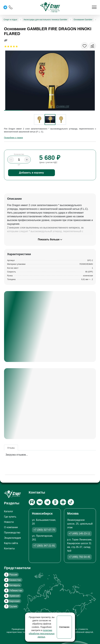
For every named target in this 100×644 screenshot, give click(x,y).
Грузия (11, 606)
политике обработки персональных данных (42, 634)
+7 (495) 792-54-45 (79, 557)
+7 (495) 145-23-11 (79, 533)
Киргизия (12, 601)
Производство (12, 533)
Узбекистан (13, 591)
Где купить (10, 517)
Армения (12, 596)
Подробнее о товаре (13, 138)
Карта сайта (11, 543)
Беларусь (12, 585)
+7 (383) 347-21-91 (44, 546)
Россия (11, 575)
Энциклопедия (12, 538)
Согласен (64, 627)
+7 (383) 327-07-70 (44, 530)
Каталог (9, 511)
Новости (9, 522)
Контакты (9, 548)
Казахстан (12, 580)
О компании (11, 527)
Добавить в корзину (32, 173)
